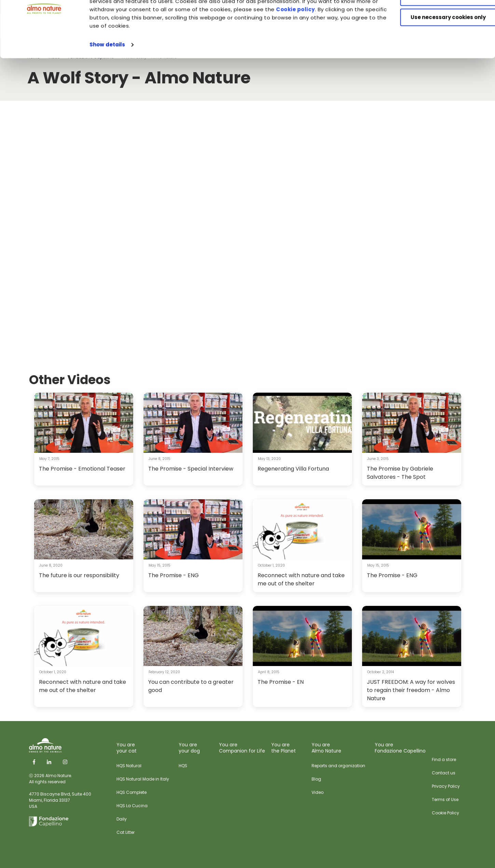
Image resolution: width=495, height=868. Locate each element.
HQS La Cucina (132, 806)
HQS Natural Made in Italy (143, 779)
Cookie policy (334, 49)
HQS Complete (132, 792)
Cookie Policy (445, 813)
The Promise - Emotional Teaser (82, 469)
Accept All (438, 17)
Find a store (444, 759)
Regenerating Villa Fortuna (293, 469)
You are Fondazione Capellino (400, 748)
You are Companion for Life (242, 748)
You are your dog (189, 748)
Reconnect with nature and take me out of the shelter (301, 579)
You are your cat (127, 748)
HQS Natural (129, 766)
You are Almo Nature (326, 748)
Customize (438, 37)
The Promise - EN (281, 682)
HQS (183, 766)
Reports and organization (338, 766)
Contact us (444, 773)
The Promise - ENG (174, 575)
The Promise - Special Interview (191, 469)
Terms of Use (445, 799)
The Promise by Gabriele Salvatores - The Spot (400, 473)
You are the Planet (284, 748)
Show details (107, 85)
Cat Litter (126, 832)
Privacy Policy (446, 786)
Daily (122, 819)
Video (318, 792)
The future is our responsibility (79, 575)
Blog (316, 779)
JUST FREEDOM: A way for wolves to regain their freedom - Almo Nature (411, 690)
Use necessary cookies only (438, 57)
